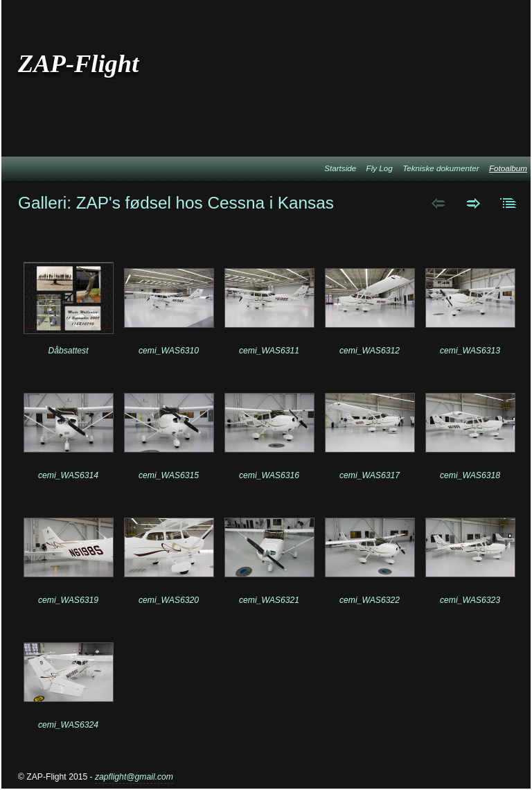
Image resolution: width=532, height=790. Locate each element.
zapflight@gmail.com (134, 777)
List (509, 203)
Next (473, 203)
